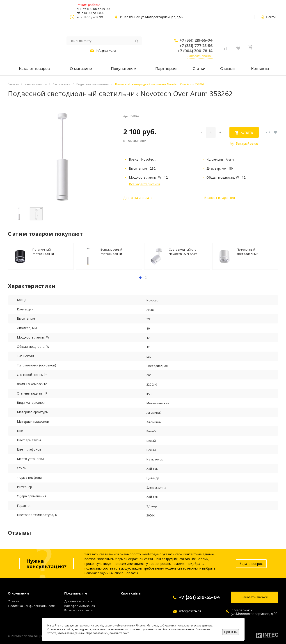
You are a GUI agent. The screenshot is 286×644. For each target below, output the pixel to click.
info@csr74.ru (106, 51)
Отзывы (14, 601)
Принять (231, 632)
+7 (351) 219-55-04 (196, 40)
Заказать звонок (200, 56)
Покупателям (76, 594)
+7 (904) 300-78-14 (195, 51)
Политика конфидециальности (32, 606)
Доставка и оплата (138, 198)
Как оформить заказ (80, 606)
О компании (18, 594)
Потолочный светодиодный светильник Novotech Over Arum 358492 (256, 251)
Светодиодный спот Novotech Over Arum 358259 (183, 251)
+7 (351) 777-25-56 (196, 46)
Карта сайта (130, 594)
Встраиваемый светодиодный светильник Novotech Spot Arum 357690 (119, 251)
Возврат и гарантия (220, 198)
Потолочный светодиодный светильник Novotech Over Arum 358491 (51, 251)
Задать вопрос (251, 564)
